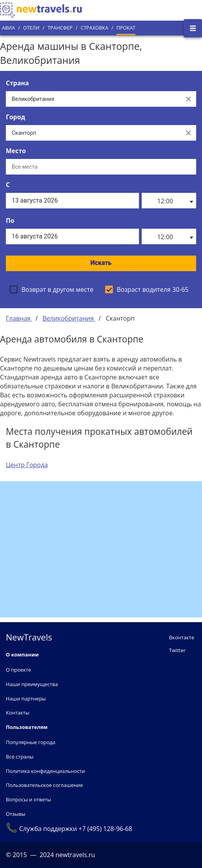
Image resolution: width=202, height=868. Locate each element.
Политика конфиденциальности (45, 771)
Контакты (18, 713)
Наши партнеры (26, 699)
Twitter (177, 650)
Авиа (8, 28)
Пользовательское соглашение (44, 785)
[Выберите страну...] (93, 99)
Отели (31, 28)
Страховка (94, 28)
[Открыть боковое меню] (193, 28)
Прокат (126, 28)
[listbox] (169, 201)
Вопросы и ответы (28, 799)
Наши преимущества (32, 684)
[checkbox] (52, 289)
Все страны (20, 757)
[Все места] (101, 167)
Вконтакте (182, 637)
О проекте (18, 670)
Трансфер (60, 28)
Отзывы (16, 814)
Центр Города (27, 465)
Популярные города (31, 742)
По (10, 221)
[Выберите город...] (93, 133)
